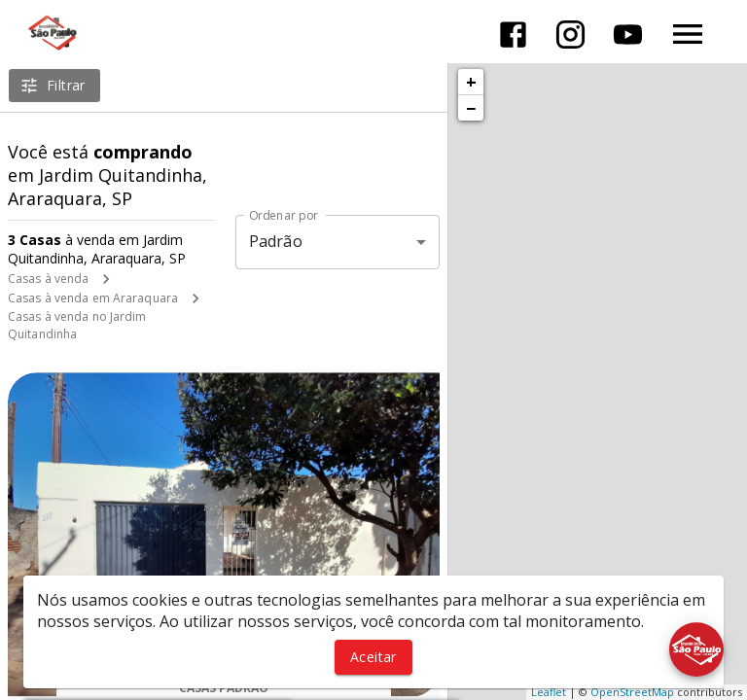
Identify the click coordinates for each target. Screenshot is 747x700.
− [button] (471, 108)
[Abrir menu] (688, 34)
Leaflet (549, 692)
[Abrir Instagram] (570, 35)
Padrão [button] (276, 241)
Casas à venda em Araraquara (93, 298)
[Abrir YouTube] (628, 35)
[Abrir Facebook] (513, 35)
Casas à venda (48, 279)
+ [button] (471, 82)
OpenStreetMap (632, 692)
